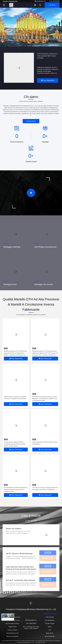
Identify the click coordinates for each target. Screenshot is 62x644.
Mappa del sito (50, 633)
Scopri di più (31, 121)
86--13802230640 (54, 1)
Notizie (50, 627)
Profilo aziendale (50, 617)
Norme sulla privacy (50, 636)
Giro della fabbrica (50, 620)
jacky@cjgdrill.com (40, 1)
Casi (50, 630)
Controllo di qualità (50, 624)
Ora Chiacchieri (48, 80)
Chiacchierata (52, 5)
